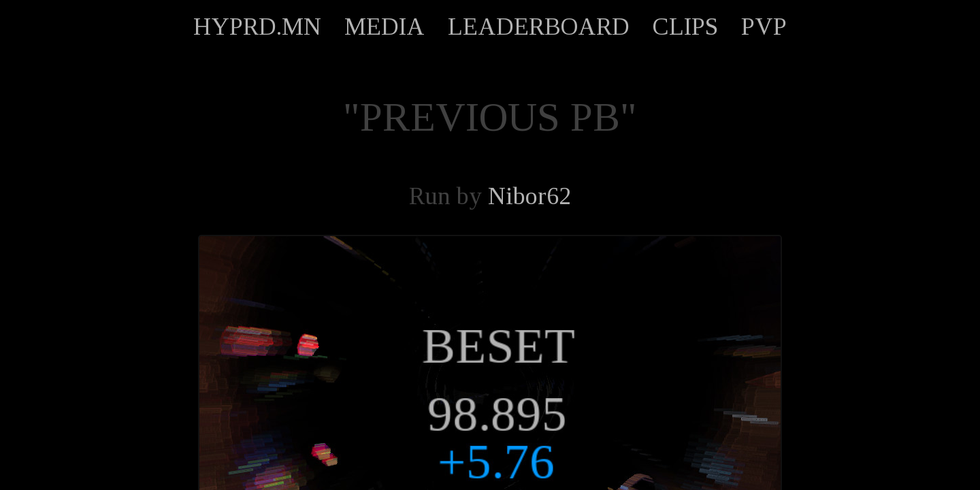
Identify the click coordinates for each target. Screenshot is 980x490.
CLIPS (685, 27)
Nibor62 (529, 196)
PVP (764, 27)
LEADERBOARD (539, 27)
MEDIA (385, 27)
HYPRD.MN (257, 27)
